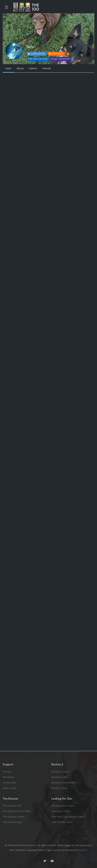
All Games (9, 777)
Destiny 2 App (59, 788)
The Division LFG (12, 806)
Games (33, 68)
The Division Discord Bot (17, 811)
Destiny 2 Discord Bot (64, 783)
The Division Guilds (14, 817)
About (20, 68)
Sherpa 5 (56, 54)
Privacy (7, 772)
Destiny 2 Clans (60, 772)
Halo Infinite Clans (62, 822)
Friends (47, 68)
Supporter (37, 54)
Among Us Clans (61, 811)
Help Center (10, 788)
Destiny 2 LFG (59, 777)
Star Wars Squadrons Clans (67, 817)
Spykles (83, 850)
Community (9, 783)
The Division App (12, 822)
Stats (8, 68)
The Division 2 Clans (63, 806)
